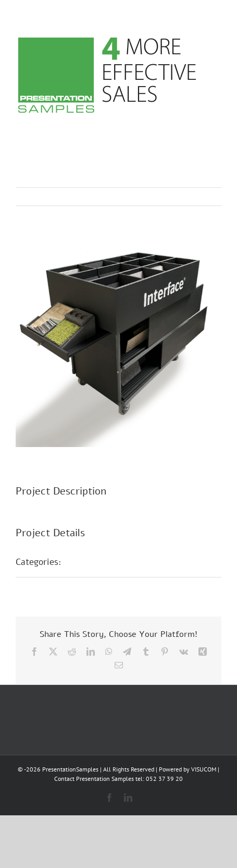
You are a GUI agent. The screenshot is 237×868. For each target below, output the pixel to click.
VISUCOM (204, 769)
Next (203, 197)
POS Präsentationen (113, 562)
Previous (168, 197)
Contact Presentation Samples (94, 779)
